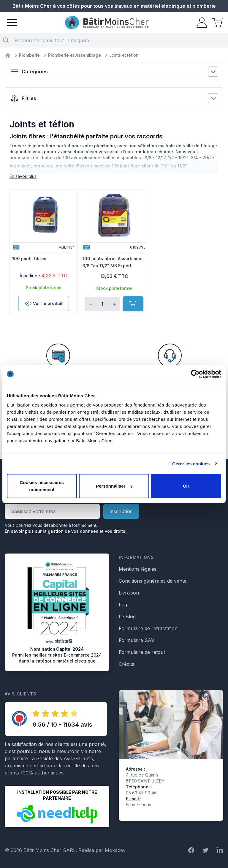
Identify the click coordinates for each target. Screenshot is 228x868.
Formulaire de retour (142, 652)
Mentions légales (138, 569)
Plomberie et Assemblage (75, 55)
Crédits (126, 664)
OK (186, 486)
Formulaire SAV (137, 640)
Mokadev (115, 850)
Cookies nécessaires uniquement (42, 486)
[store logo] (107, 23)
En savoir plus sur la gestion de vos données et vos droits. (66, 531)
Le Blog (127, 616)
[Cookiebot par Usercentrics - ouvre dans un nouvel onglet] (195, 374)
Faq (123, 605)
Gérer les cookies (191, 463)
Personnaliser (114, 486)
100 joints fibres (29, 258)
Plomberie (29, 55)
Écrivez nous (138, 805)
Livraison (129, 593)
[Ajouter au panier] (133, 304)
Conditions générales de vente (153, 581)
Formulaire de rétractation (148, 628)
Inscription (121, 511)
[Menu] (12, 23)
